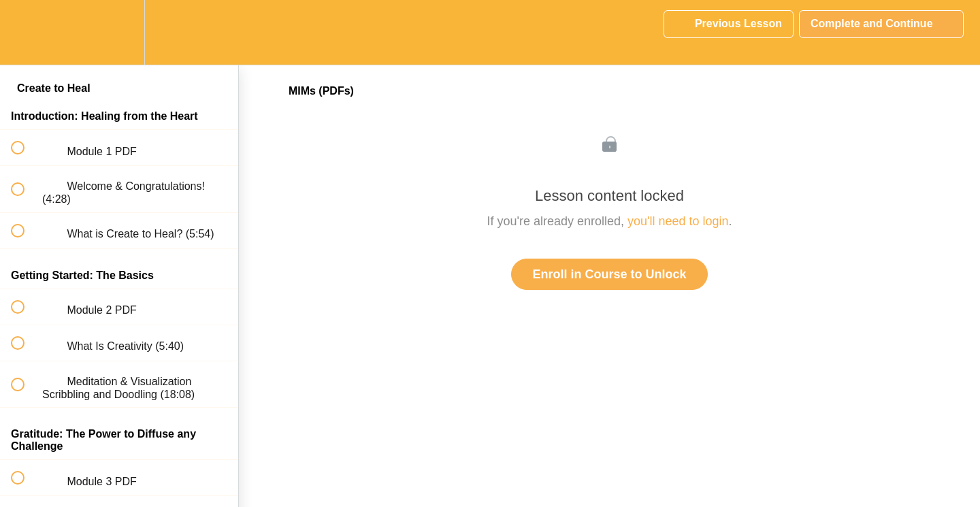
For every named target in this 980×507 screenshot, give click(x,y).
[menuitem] (119, 32)
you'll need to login (678, 221)
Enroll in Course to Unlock (609, 274)
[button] (25, 32)
